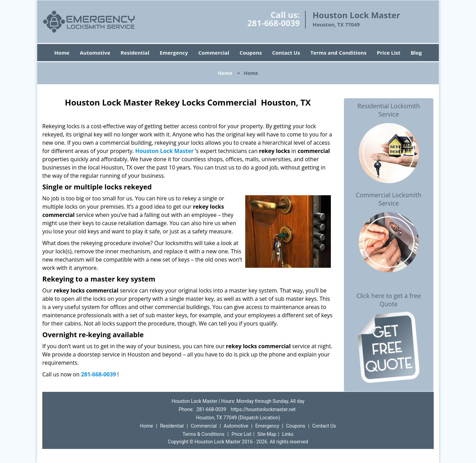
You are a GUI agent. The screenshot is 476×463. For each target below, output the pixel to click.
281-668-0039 (274, 23)
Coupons (251, 53)
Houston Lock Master (164, 151)
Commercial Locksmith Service (389, 199)
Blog (416, 53)
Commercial (214, 53)
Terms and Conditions (338, 53)
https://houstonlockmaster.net (263, 409)
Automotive (95, 53)
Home (62, 53)
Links (288, 434)
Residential (135, 53)
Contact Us (286, 53)
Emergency (174, 53)
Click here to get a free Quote (389, 300)
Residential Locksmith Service (389, 110)
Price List (389, 53)
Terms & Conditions (204, 434)
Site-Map (267, 434)
